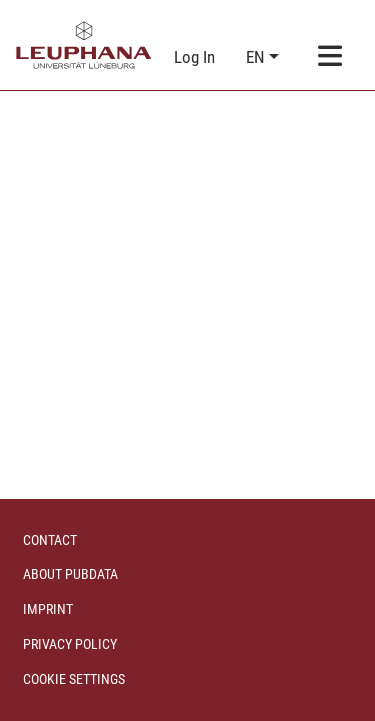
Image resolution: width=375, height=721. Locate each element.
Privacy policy (70, 644)
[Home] (84, 45)
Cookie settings (74, 679)
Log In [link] (195, 57)
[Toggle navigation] (330, 57)
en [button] (257, 57)
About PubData (70, 574)
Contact (50, 540)
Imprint (48, 609)
